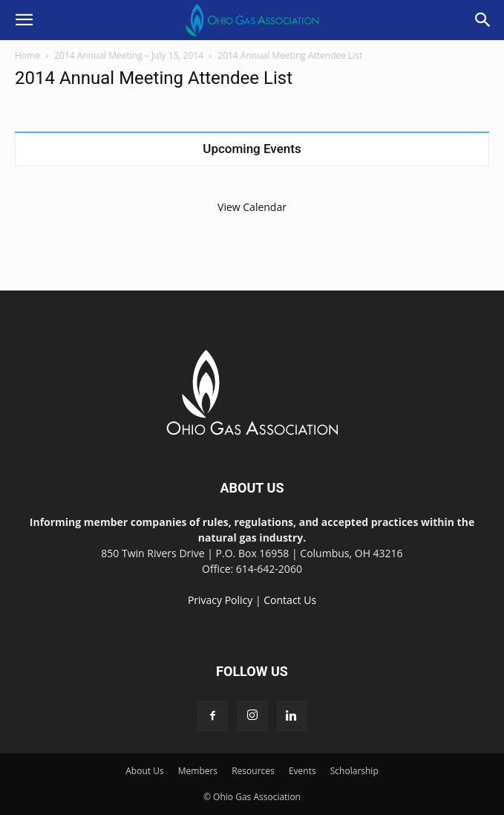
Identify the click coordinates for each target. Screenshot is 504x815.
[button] (24, 20)
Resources (253, 771)
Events (302, 771)
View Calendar (252, 207)
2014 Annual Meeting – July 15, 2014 (129, 55)
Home (27, 55)
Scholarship (354, 771)
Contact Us (290, 600)
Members (198, 771)
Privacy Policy (220, 600)
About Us (144, 771)
